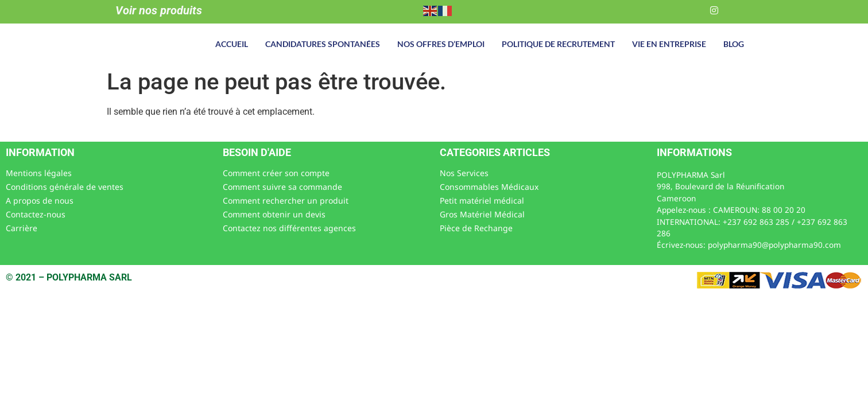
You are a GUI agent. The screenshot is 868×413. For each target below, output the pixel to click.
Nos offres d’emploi (441, 44)
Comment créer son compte (276, 173)
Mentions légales (39, 173)
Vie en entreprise (669, 44)
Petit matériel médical (482, 200)
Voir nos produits (159, 10)
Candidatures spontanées (323, 44)
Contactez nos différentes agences (289, 228)
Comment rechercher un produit (286, 200)
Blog (734, 44)
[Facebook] (668, 10)
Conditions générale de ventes (65, 187)
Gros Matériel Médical (482, 214)
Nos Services (464, 173)
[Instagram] (714, 10)
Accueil (232, 44)
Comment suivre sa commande (282, 187)
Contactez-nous (36, 214)
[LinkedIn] (691, 10)
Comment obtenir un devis (274, 214)
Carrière (22, 228)
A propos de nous (40, 200)
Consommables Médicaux (489, 187)
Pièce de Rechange (476, 228)
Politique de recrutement (558, 44)
